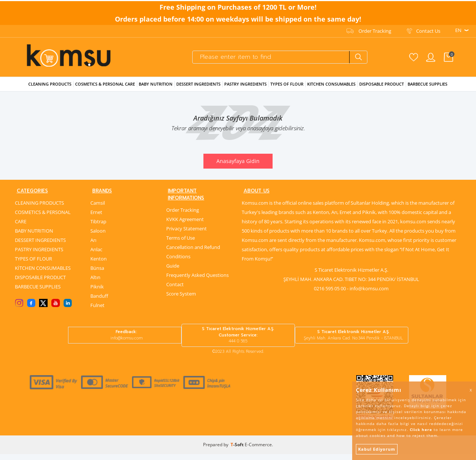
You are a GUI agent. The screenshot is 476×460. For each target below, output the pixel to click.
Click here (421, 429)
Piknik (97, 292)
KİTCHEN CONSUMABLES (43, 274)
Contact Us (428, 30)
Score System (181, 292)
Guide (173, 264)
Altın (95, 283)
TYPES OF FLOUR (33, 264)
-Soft (238, 451)
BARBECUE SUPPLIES (38, 292)
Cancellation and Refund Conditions (193, 250)
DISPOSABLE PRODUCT (40, 283)
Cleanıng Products (50, 88)
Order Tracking (375, 30)
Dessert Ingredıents (198, 88)
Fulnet (97, 311)
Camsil (98, 208)
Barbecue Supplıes (427, 88)
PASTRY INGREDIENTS (39, 255)
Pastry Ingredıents (245, 88)
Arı (93, 246)
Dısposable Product (382, 88)
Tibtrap (98, 227)
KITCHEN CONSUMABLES (331, 88)
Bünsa (97, 274)
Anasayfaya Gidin (238, 165)
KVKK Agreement (185, 218)
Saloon (98, 236)
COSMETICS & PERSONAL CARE (43, 222)
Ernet (96, 218)
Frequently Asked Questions (197, 274)
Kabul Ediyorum (377, 449)
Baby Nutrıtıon (156, 88)
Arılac (96, 255)
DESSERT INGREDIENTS (40, 246)
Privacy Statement (186, 227)
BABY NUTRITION (34, 236)
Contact (175, 283)
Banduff (99, 301)
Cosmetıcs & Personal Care (105, 88)
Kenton (99, 264)
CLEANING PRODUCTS (39, 208)
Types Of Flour (287, 88)
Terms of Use (181, 236)
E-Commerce (258, 451)
